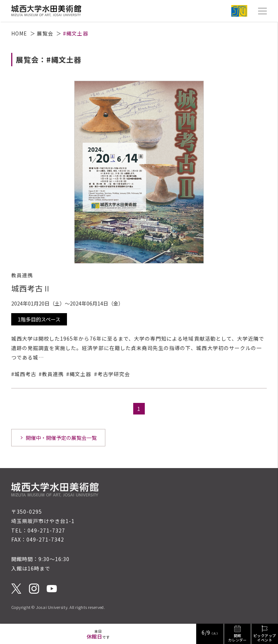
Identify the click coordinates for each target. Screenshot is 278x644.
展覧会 (45, 33)
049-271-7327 (47, 530)
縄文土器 (80, 374)
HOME (19, 33)
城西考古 (25, 374)
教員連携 (53, 374)
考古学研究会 (114, 374)
